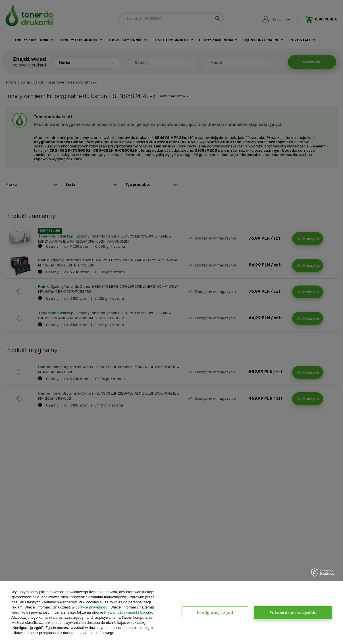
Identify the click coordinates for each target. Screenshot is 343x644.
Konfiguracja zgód (215, 612)
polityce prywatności (92, 607)
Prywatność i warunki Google (128, 612)
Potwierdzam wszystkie (293, 612)
